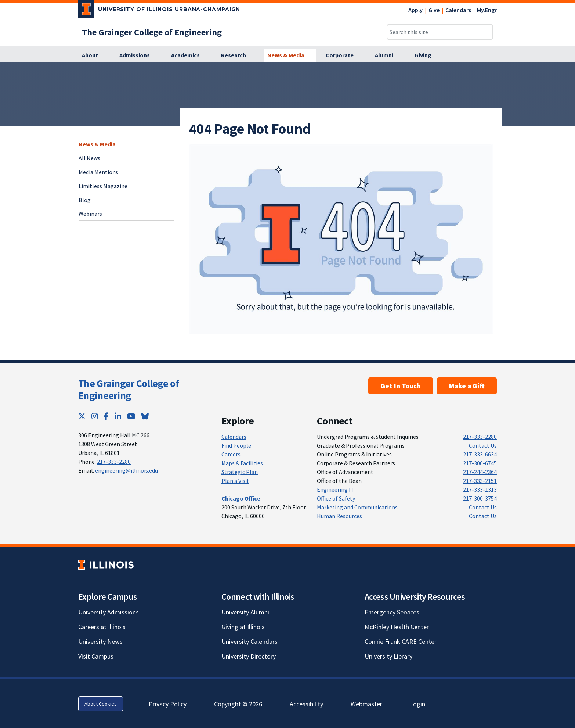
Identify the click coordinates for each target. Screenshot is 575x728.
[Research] (238, 55)
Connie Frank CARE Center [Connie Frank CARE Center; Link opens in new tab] (401, 641)
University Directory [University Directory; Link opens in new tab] (249, 656)
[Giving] (427, 55)
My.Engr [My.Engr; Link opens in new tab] (487, 10)
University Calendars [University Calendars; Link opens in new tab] (249, 641)
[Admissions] (139, 55)
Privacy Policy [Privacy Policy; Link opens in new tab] (168, 704)
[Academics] (189, 55)
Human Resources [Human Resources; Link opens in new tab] (339, 516)
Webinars (90, 214)
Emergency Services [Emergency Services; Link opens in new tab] (392, 612)
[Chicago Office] (241, 498)
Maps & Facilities (242, 463)
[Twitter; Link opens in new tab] (82, 416)
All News (89, 158)
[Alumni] (388, 55)
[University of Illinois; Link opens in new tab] (106, 565)
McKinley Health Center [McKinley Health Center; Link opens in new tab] (397, 627)
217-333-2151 (480, 481)
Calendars (458, 10)
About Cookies (101, 704)
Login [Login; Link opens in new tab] (417, 704)
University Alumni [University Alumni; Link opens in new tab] (245, 612)
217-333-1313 (480, 489)
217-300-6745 (480, 463)
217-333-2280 (114, 462)
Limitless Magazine (103, 186)
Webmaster (366, 704)
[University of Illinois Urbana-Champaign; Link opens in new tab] (159, 11)
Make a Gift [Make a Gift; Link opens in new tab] (467, 386)
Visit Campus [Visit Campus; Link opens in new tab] (96, 656)
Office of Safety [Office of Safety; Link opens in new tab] (336, 498)
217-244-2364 (480, 472)
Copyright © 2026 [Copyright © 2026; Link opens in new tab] (238, 704)
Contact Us (483, 445)
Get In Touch (401, 386)
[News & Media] (290, 55)
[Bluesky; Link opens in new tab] (145, 416)
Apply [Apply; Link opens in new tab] (415, 10)
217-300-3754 (480, 498)
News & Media (97, 144)
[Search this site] (428, 32)
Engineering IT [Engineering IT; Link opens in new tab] (336, 489)
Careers (231, 454)
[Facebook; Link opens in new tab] (106, 416)
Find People (236, 445)
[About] (94, 55)
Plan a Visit (235, 481)
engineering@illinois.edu (126, 470)
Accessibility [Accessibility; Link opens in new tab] (306, 704)
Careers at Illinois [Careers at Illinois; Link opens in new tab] (102, 627)
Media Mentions (98, 172)
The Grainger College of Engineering (129, 390)
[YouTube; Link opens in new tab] (131, 416)
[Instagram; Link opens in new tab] (95, 416)
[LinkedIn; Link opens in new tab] (118, 416)
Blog (85, 200)
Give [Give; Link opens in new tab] (434, 10)
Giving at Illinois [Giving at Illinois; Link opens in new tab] (243, 627)
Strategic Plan (240, 472)
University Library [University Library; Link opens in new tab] (388, 656)
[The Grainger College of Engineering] (152, 32)
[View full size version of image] (341, 239)
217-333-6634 (480, 454)
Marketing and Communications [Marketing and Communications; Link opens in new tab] (357, 507)
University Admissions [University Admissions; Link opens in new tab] (109, 612)
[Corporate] (344, 55)
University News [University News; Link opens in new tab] (100, 641)
